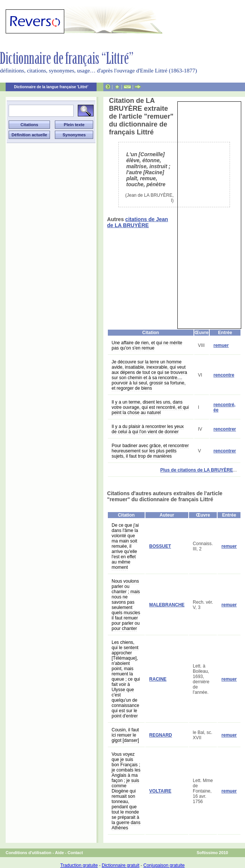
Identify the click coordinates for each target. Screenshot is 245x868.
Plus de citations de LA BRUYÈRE (197, 470)
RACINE (158, 679)
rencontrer (225, 429)
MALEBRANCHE (167, 605)
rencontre (224, 375)
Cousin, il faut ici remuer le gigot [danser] (125, 735)
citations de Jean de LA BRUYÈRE (138, 222)
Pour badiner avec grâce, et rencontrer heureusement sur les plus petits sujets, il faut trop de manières (150, 451)
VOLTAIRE (160, 791)
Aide (59, 853)
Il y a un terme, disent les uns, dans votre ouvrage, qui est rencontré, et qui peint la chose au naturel (150, 407)
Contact (75, 853)
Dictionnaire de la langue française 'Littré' (51, 87)
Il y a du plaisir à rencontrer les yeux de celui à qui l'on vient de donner (148, 429)
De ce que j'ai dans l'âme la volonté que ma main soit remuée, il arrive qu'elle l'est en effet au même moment (125, 546)
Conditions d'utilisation (29, 853)
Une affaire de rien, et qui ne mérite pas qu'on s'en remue (147, 345)
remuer (221, 345)
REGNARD (161, 735)
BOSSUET (160, 546)
